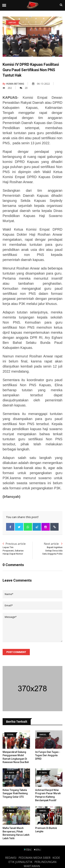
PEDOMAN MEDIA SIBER (34, 858)
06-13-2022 (41, 84)
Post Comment (16, 652)
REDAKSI (11, 858)
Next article (48, 549)
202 (7, 88)
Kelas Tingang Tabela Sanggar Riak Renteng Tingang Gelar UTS (15, 793)
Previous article (18, 549)
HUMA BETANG (13, 84)
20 (24, 88)
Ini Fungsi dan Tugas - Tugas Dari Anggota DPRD (48, 755)
